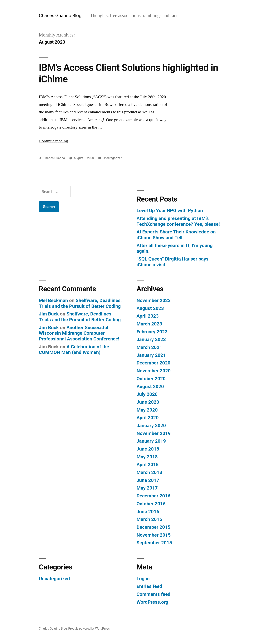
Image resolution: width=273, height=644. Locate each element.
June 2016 (148, 512)
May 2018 (147, 457)
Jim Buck (49, 314)
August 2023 (150, 308)
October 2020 (151, 379)
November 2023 (154, 300)
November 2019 (154, 433)
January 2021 (151, 355)
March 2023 (149, 324)
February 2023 (152, 332)
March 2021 (149, 347)
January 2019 (151, 441)
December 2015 (154, 527)
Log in (143, 579)
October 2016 (151, 504)
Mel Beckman (53, 300)
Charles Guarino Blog (60, 15)
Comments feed (154, 594)
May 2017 (147, 488)
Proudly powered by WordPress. (89, 629)
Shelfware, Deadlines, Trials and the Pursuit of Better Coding (80, 303)
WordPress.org (153, 602)
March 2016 (149, 519)
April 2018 (148, 464)
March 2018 (149, 472)
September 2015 (154, 543)
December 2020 (154, 363)
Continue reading (57, 141)
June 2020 (148, 402)
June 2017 (148, 480)
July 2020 (147, 394)
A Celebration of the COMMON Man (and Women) (74, 350)
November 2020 (154, 371)
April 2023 (148, 316)
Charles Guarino (54, 158)
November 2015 (154, 535)
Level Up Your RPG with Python (170, 210)
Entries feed (149, 586)
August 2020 (150, 386)
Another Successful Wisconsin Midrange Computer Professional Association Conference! (79, 333)
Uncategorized (112, 158)
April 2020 (148, 418)
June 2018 (148, 449)
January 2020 (151, 425)
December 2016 (154, 496)
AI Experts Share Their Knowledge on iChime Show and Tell (176, 235)
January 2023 (151, 339)
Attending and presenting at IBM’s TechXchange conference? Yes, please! (178, 221)
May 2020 (147, 410)
